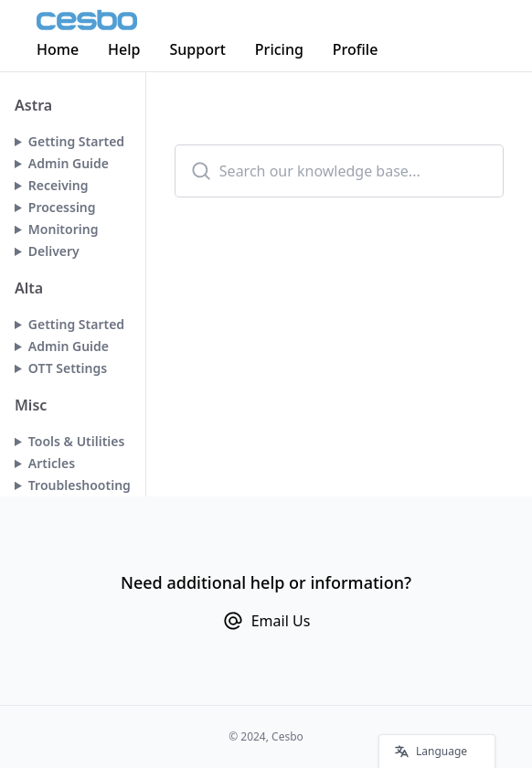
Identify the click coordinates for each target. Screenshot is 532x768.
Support (198, 49)
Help (124, 49)
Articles (52, 463)
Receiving (59, 185)
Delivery (54, 251)
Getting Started (76, 141)
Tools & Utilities (77, 441)
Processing (62, 207)
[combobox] (339, 171)
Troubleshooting (80, 485)
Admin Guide (69, 163)
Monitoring (64, 229)
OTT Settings (68, 368)
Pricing (279, 49)
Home (58, 49)
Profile (356, 49)
